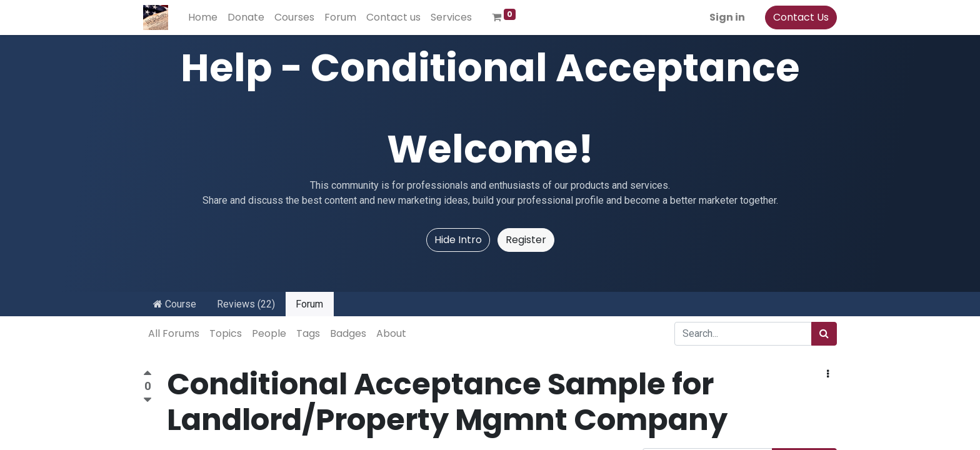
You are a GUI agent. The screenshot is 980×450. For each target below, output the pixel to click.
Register (526, 240)
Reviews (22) (246, 304)
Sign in (727, 17)
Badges (348, 333)
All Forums (174, 333)
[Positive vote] (147, 375)
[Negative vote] (147, 400)
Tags (308, 333)
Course (175, 304)
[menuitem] (203, 17)
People (269, 333)
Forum (309, 304)
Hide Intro (458, 240)
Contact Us (801, 17)
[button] (828, 374)
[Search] (824, 334)
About (391, 333)
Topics (226, 333)
